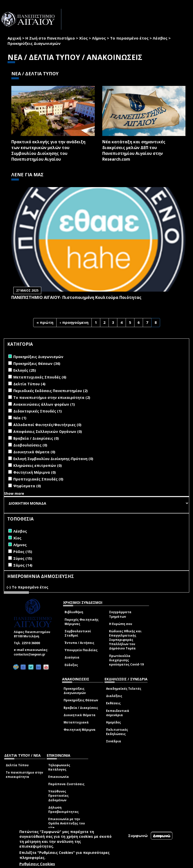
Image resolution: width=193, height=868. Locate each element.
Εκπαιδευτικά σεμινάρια (118, 713)
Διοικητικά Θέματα (80, 715)
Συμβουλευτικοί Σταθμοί (78, 633)
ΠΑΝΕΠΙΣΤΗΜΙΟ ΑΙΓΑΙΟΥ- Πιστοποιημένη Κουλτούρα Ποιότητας (76, 297)
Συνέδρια (114, 741)
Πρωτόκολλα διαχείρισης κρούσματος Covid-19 (126, 660)
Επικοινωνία (59, 777)
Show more (14, 493)
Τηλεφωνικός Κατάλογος (59, 767)
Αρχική (14, 38)
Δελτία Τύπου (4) (29, 384)
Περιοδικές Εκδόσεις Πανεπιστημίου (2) (51, 391)
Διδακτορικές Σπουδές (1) (38, 411)
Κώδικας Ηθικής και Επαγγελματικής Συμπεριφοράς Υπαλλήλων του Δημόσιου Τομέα (125, 640)
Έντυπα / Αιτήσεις (79, 643)
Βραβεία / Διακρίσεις (81, 708)
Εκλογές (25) (25, 370)
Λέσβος (160, 38)
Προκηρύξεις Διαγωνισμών (75, 691)
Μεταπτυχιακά (76, 722)
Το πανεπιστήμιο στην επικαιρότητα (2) (52, 397)
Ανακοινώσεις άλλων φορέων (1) (44, 404)
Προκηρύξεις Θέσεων (81, 700)
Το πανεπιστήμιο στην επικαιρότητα (24, 775)
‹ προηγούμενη (74, 322)
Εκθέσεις (113, 703)
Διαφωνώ (162, 836)
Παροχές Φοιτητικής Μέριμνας (82, 622)
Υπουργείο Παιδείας (81, 650)
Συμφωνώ (138, 836)
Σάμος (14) (23, 565)
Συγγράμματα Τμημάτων (120, 614)
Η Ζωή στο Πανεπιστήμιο (50, 38)
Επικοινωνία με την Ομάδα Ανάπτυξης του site (67, 823)
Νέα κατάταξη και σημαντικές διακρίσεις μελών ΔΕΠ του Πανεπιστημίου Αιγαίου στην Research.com (134, 150)
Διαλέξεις (114, 696)
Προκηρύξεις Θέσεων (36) (37, 363)
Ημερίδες (113, 722)
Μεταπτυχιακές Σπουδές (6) (40, 377)
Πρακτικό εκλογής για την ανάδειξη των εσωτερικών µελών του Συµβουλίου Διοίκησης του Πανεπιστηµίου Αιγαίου (48, 150)
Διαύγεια (72, 657)
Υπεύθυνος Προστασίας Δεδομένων (58, 796)
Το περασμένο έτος (129, 38)
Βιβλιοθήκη (74, 612)
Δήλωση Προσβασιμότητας (63, 810)
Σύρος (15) (23, 558)
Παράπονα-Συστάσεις (66, 784)
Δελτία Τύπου (17, 765)
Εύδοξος (71, 665)
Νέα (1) (20, 418)
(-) (9, 587)
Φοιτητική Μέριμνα (80, 730)
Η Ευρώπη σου (121, 624)
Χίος (83, 38)
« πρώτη (45, 322)
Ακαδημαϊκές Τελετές (124, 689)
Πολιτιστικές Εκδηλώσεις (117, 732)
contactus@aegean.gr (31, 654)
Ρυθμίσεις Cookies (37, 864)
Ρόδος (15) (23, 552)
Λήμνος (99, 38)
